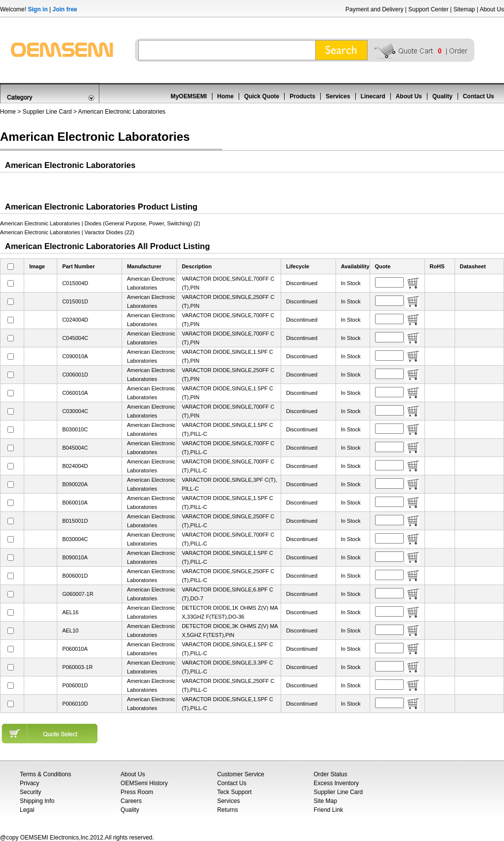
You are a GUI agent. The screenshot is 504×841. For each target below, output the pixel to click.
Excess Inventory (336, 783)
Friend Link (328, 810)
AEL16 (70, 612)
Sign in (38, 9)
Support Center (428, 9)
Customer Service (240, 774)
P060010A (75, 649)
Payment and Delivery (374, 9)
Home (226, 96)
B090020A (75, 484)
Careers (131, 801)
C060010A (75, 393)
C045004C (75, 338)
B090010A (75, 557)
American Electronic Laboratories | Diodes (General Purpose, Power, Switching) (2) (100, 223)
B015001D (75, 521)
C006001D (75, 375)
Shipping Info (37, 801)
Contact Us (479, 96)
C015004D (75, 283)
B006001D (75, 576)
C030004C (75, 411)
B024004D (75, 466)
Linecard (373, 96)
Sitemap (464, 9)
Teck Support (234, 792)
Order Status (331, 774)
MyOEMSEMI (189, 96)
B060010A (75, 503)
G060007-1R (78, 594)
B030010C (75, 429)
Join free (65, 9)
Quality (442, 96)
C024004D (75, 320)
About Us (492, 9)
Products (302, 96)
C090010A (75, 356)
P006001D (75, 685)
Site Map (325, 801)
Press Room (137, 792)
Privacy (29, 783)
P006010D (75, 704)
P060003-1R (78, 667)
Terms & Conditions (45, 774)
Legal (27, 810)
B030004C (75, 539)
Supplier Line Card (47, 112)
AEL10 (70, 631)
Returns (227, 810)
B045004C (75, 448)
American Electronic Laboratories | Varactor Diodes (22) (67, 232)
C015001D (75, 301)
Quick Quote (262, 96)
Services (338, 96)
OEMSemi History (144, 783)
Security (30, 792)
